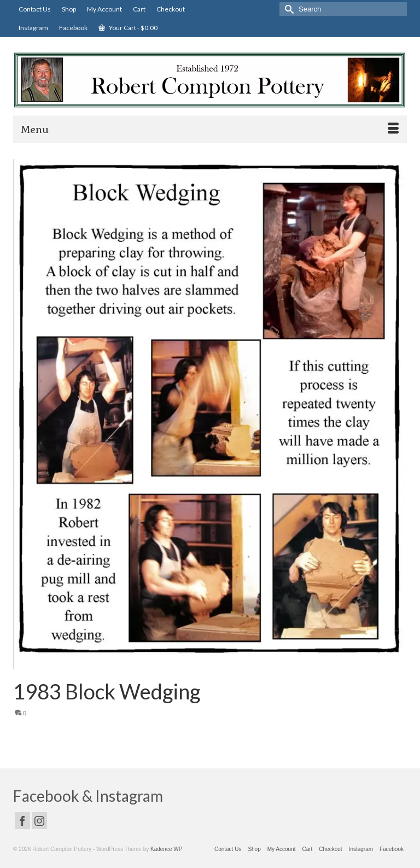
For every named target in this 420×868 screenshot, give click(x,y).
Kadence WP (166, 849)
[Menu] (210, 129)
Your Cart (128, 28)
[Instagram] (39, 821)
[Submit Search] (288, 9)
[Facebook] (22, 821)
